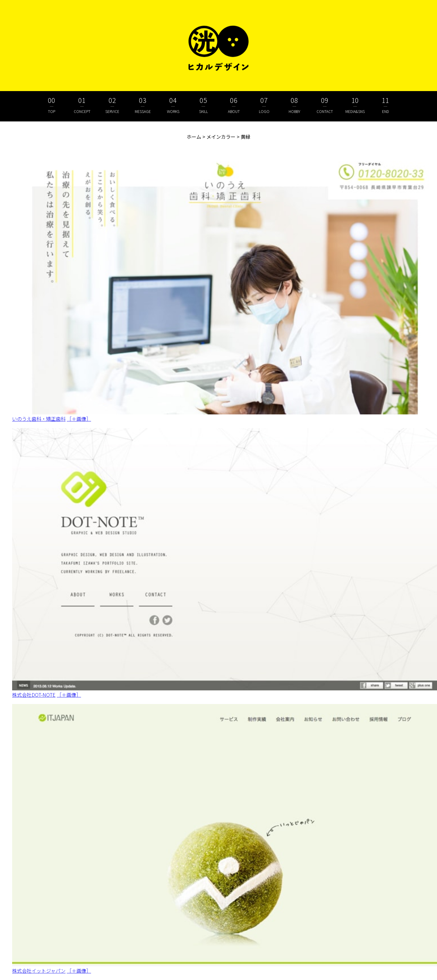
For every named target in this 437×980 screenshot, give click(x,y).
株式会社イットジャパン (39, 971)
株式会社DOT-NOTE (34, 695)
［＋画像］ (79, 419)
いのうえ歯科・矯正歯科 (39, 419)
